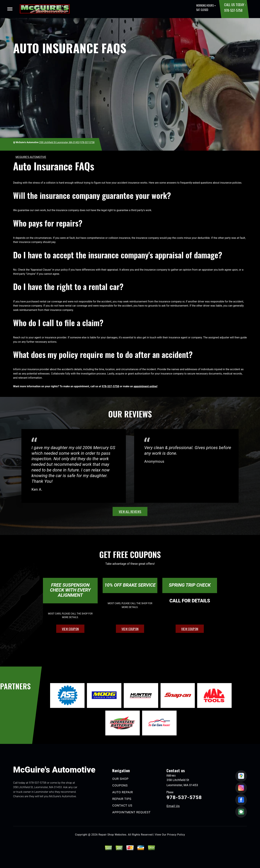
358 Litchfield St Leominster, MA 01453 (59, 142)
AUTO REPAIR (123, 792)
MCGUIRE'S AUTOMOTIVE (31, 157)
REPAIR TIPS (122, 799)
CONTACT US (122, 805)
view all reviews (130, 511)
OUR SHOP (120, 779)
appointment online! (146, 386)
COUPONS (120, 785)
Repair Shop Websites (112, 835)
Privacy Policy (176, 835)
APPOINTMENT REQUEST (131, 812)
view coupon (70, 629)
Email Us (173, 806)
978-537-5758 (233, 10)
